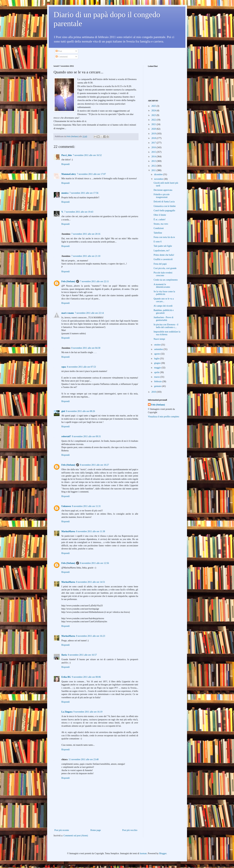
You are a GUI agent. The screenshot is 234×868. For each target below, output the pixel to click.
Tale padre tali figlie (163, 246)
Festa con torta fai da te (164, 237)
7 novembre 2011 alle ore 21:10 (86, 256)
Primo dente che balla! (164, 255)
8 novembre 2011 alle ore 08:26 (80, 411)
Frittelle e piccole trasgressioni (161, 196)
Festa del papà (160, 264)
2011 (154, 170)
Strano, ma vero (161, 224)
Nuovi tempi (159, 339)
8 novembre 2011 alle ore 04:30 (86, 348)
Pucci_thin (67, 155)
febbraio (158, 381)
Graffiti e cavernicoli (163, 259)
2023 (154, 115)
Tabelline (158, 233)
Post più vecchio (130, 830)
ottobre (158, 345)
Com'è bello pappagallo (164, 211)
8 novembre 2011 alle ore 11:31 (86, 506)
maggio (158, 368)
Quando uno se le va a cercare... (164, 300)
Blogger (163, 853)
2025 (154, 106)
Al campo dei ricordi (163, 306)
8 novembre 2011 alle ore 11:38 (90, 531)
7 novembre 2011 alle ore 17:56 (84, 193)
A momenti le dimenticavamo (162, 286)
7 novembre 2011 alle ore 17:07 (91, 174)
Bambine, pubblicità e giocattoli (164, 312)
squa (64, 367)
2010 (154, 392)
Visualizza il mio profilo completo (164, 417)
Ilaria (64, 655)
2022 (154, 120)
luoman (143, 853)
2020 (154, 129)
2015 (154, 152)
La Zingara (67, 712)
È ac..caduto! (159, 219)
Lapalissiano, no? (161, 251)
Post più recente (62, 830)
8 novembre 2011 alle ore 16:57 (82, 655)
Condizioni (159, 228)
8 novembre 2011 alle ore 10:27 (94, 465)
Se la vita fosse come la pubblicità (164, 293)
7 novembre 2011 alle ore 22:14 (89, 313)
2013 (154, 161)
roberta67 (66, 436)
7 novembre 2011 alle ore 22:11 (94, 281)
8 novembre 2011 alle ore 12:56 (94, 563)
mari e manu (68, 313)
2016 (154, 147)
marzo (157, 377)
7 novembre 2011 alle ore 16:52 (87, 155)
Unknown (66, 506)
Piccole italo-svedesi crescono (163, 274)
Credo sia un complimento (166, 280)
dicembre (159, 174)
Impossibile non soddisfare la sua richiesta (167, 333)
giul (63, 411)
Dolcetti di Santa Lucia (164, 202)
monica (65, 193)
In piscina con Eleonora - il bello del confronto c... (166, 326)
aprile (157, 372)
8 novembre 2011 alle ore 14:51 (91, 582)
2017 (154, 143)
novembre (159, 179)
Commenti (62, 57)
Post (59, 51)
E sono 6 (157, 242)
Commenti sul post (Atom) (76, 836)
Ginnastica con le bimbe (165, 206)
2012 (154, 166)
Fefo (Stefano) (68, 281)
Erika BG (66, 677)
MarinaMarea (68, 531)
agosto (157, 354)
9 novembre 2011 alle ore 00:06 (86, 677)
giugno (158, 363)
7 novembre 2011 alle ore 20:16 (86, 234)
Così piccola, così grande (165, 268)
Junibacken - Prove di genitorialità (163, 319)
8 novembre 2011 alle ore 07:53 (81, 367)
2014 (154, 157)
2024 (154, 111)
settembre (159, 349)
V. (62, 212)
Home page (96, 830)
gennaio (158, 386)
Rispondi (66, 164)
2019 (154, 134)
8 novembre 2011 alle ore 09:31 (86, 436)
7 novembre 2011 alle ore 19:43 (79, 212)
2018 (154, 138)
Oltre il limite (160, 215)
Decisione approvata (163, 190)
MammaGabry (69, 174)
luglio (157, 359)
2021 (154, 124)
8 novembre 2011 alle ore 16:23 (91, 636)
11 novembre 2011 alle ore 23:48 (84, 759)
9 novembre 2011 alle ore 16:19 (88, 712)
